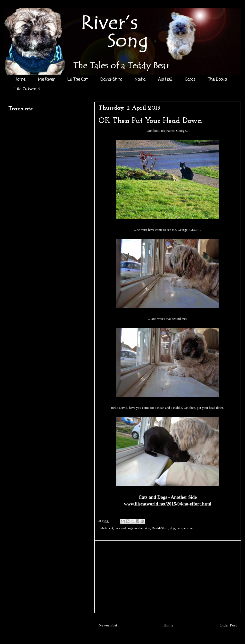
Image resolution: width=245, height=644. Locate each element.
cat (111, 528)
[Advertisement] (168, 577)
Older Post (228, 625)
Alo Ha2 (165, 80)
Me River (46, 80)
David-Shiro (111, 80)
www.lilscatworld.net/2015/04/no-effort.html (168, 504)
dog (173, 528)
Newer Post (108, 625)
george (181, 528)
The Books (218, 80)
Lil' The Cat (77, 80)
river (191, 528)
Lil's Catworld (27, 89)
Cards (190, 80)
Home (20, 80)
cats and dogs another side (132, 528)
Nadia (140, 80)
